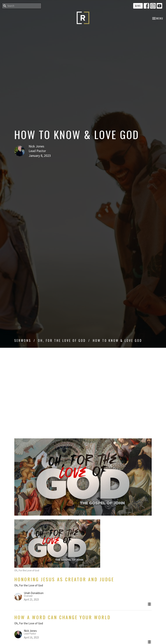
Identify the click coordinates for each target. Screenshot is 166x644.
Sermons (23, 341)
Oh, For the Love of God (62, 341)
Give (138, 6)
